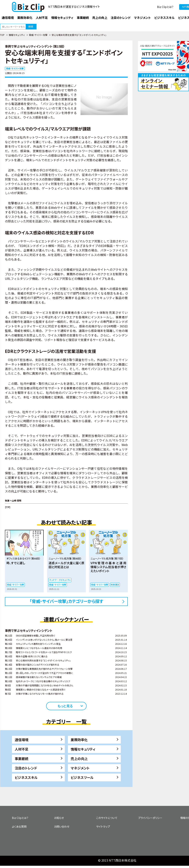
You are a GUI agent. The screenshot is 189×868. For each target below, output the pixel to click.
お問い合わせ (62, 826)
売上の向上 (79, 758)
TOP (2, 35)
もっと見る (65, 706)
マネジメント (80, 768)
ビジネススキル (26, 777)
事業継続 (22, 758)
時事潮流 (115, 585)
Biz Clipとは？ (165, 7)
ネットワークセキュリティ (60, 580)
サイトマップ (103, 826)
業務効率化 (79, 740)
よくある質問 (19, 826)
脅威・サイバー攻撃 (38, 35)
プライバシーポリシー (150, 818)
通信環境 (22, 740)
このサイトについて (107, 818)
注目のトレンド (26, 768)
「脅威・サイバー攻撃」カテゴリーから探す (66, 601)
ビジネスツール (82, 777)
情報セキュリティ (17, 35)
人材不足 (22, 749)
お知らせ (59, 818)
